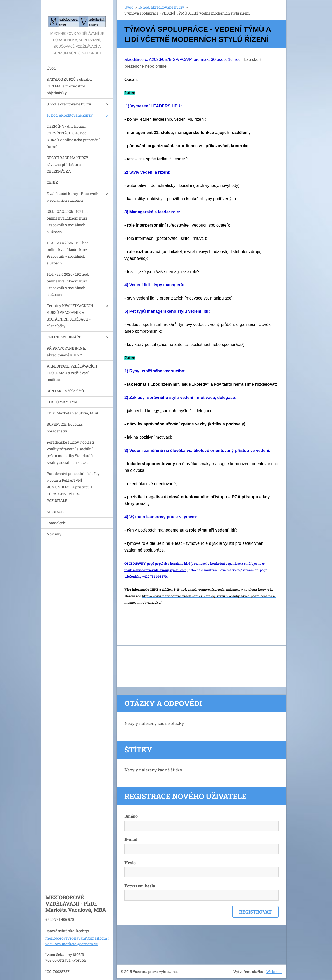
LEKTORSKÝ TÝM (62, 402)
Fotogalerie (56, 523)
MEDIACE (55, 512)
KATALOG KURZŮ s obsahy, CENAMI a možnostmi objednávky (69, 86)
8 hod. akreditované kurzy (69, 104)
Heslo (130, 863)
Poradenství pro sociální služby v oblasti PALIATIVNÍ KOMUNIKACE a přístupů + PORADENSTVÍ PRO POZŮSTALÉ (73, 487)
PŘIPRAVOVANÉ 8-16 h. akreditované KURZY (66, 352)
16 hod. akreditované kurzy (70, 115)
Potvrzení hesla (140, 886)
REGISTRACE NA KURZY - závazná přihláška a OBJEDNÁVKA (69, 164)
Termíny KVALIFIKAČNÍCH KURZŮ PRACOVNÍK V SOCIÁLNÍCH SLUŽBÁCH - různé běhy (70, 316)
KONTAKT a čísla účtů (65, 391)
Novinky (54, 534)
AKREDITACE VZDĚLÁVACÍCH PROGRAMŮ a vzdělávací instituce (72, 373)
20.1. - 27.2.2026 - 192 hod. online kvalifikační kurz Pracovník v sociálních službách (68, 222)
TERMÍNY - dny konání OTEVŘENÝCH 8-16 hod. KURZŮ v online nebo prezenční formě (73, 136)
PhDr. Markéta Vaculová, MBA (72, 413)
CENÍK (52, 182)
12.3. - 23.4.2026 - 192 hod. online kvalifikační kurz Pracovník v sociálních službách (68, 253)
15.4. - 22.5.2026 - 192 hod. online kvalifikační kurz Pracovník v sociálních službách (68, 284)
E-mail (131, 839)
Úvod (51, 68)
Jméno (131, 816)
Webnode (274, 972)
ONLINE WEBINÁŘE (64, 337)
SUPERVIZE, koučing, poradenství (65, 428)
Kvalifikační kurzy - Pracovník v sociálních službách (73, 197)
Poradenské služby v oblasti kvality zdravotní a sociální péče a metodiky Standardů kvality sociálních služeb (70, 452)
